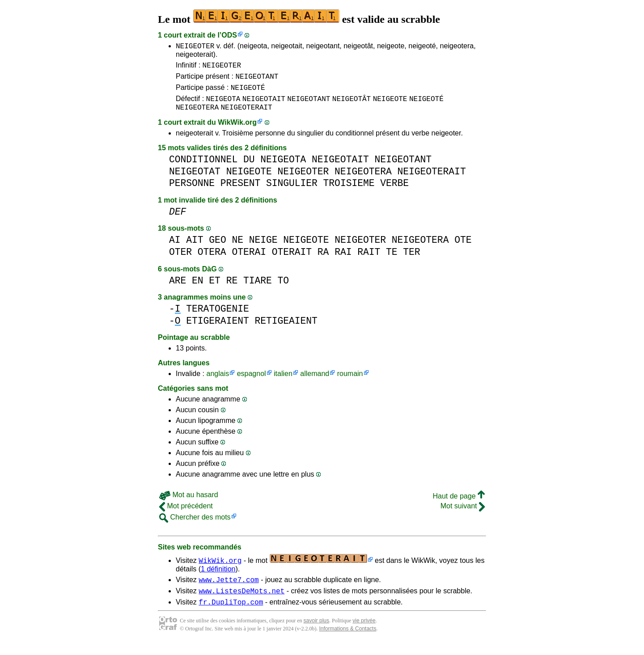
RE (232, 289)
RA (323, 260)
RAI (343, 260)
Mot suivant (463, 514)
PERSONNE (192, 191)
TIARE (258, 289)
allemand (315, 382)
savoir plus (316, 633)
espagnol (252, 382)
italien (283, 382)
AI (175, 248)
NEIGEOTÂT (352, 105)
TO (284, 289)
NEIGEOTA (223, 105)
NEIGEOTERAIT (246, 115)
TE (392, 260)
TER (411, 260)
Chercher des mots (195, 525)
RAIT (369, 260)
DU (249, 167)
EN (198, 289)
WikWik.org (237, 130)
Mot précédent (186, 514)
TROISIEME (349, 191)
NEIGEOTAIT (264, 105)
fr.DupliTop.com (231, 614)
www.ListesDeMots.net (241, 601)
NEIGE (263, 248)
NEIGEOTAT (195, 180)
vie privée (364, 633)
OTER (180, 260)
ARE (178, 289)
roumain (350, 382)
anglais (218, 382)
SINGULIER (292, 191)
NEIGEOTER (195, 47)
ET (215, 289)
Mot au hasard (189, 503)
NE (237, 248)
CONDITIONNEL (203, 167)
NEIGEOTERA (197, 115)
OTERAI (249, 260)
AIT (195, 248)
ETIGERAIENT (217, 329)
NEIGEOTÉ (248, 93)
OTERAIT (292, 260)
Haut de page (459, 504)
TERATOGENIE (217, 317)
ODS (229, 35)
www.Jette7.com (229, 589)
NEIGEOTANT (257, 80)
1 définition (218, 577)
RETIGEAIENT (286, 329)
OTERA (212, 260)
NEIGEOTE (390, 105)
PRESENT (240, 191)
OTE (463, 248)
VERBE (394, 191)
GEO (217, 248)
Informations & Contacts (347, 641)
